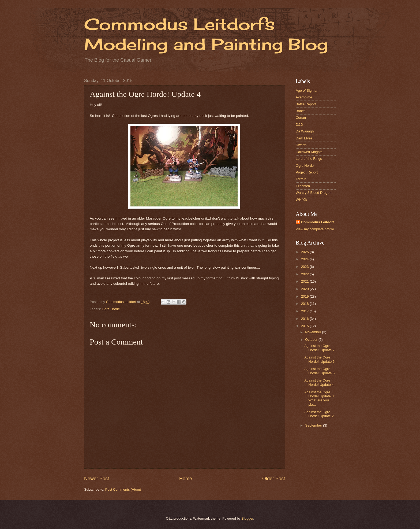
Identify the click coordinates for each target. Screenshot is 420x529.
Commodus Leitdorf (317, 222)
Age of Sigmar (307, 90)
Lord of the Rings (309, 159)
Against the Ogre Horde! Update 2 (319, 414)
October (312, 340)
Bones (301, 111)
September (314, 425)
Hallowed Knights (309, 152)
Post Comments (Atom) (123, 489)
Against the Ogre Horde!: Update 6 (319, 359)
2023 (305, 267)
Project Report (307, 172)
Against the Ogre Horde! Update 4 (319, 382)
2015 (305, 326)
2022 (305, 274)
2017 (305, 311)
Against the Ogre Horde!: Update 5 (319, 371)
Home (186, 479)
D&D (299, 125)
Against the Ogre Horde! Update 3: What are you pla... (319, 398)
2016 (305, 319)
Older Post (274, 479)
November (314, 332)
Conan (301, 118)
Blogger (247, 518)
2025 (305, 252)
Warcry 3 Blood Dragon (314, 193)
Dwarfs (301, 145)
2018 (305, 304)
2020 (305, 289)
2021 (305, 281)
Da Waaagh (305, 131)
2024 (305, 259)
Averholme (304, 97)
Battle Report (306, 104)
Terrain (301, 179)
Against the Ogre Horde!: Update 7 (319, 348)
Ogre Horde (111, 309)
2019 (305, 296)
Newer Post (97, 479)
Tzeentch (303, 186)
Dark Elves (304, 138)
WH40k (301, 200)
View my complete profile (315, 229)
